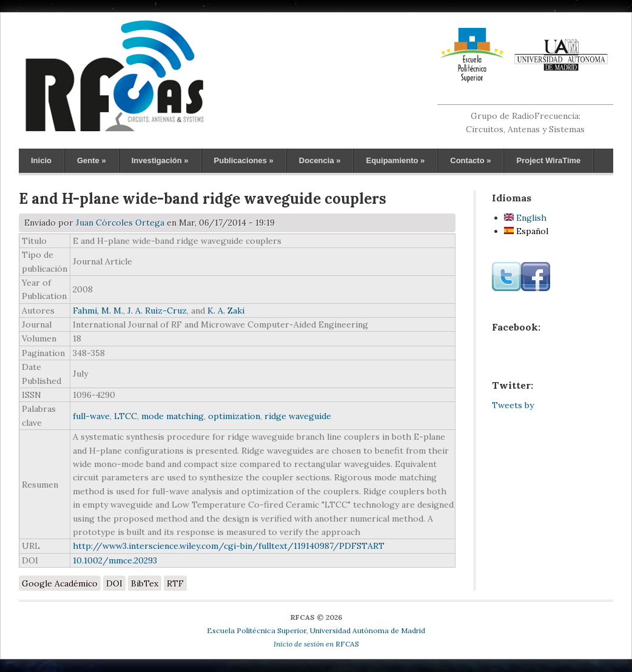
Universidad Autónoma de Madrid (368, 630)
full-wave (91, 416)
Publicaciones (244, 160)
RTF (175, 583)
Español (526, 231)
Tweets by (513, 405)
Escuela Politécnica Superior (257, 630)
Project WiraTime (548, 160)
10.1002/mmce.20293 (115, 560)
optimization (234, 416)
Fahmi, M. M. (98, 311)
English (525, 218)
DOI (114, 583)
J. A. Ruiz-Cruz (157, 311)
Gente (92, 160)
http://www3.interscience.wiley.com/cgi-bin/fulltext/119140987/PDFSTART (229, 546)
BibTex (145, 583)
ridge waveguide (298, 416)
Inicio (41, 160)
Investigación (160, 160)
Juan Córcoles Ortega (120, 223)
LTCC (126, 416)
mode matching (173, 416)
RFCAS (316, 644)
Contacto (470, 160)
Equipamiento (395, 160)
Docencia (320, 160)
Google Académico (60, 583)
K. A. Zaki (226, 311)
